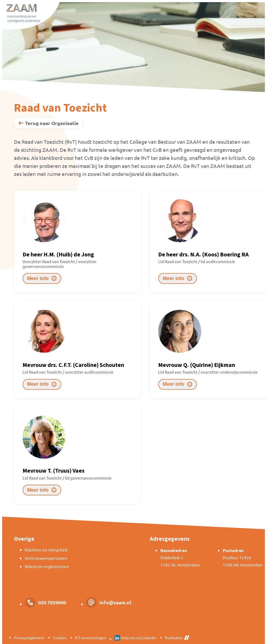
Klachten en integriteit (46, 550)
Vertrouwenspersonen (46, 558)
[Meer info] (42, 278)
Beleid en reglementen (47, 566)
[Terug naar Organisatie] (48, 123)
